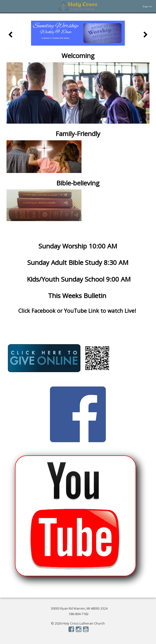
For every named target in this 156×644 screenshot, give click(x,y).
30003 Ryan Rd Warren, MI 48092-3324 (79, 608)
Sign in (147, 7)
